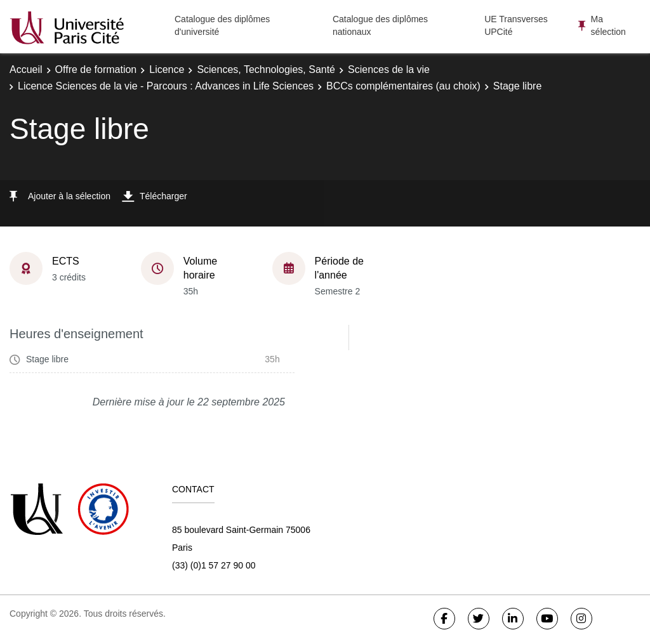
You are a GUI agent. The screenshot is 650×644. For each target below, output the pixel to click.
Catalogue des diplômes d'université (222, 25)
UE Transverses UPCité (516, 25)
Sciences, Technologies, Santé (266, 69)
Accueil (26, 69)
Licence (167, 69)
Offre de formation (96, 69)
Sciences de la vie (389, 69)
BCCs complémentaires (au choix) (403, 86)
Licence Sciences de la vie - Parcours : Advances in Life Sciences (166, 86)
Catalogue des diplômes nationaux (380, 25)
